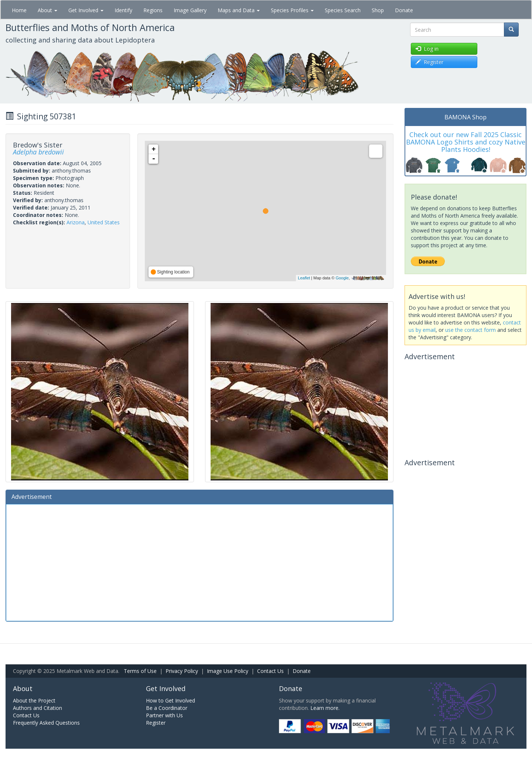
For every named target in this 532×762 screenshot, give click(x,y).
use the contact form (470, 330)
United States (104, 222)
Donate (404, 10)
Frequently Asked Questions (46, 723)
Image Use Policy (228, 671)
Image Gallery (190, 10)
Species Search (343, 10)
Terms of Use (140, 671)
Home (19, 10)
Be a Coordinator (167, 708)
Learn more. (325, 708)
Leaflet (304, 278)
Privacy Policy (182, 671)
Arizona (76, 222)
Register (156, 723)
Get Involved (86, 10)
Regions (153, 10)
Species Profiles (292, 10)
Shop (378, 10)
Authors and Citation (37, 708)
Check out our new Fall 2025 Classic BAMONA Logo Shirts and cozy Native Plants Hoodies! (466, 142)
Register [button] (429, 62)
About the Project (34, 700)
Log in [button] (427, 49)
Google (342, 278)
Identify (123, 10)
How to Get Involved (170, 700)
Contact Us (270, 671)
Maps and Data (239, 10)
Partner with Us (164, 715)
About (47, 10)
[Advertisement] (199, 562)
